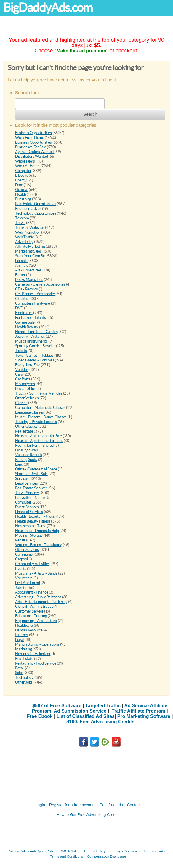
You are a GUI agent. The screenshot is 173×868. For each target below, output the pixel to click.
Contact (134, 805)
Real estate (24, 431)
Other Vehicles (27, 398)
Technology (24, 677)
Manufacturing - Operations (37, 644)
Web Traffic (24, 237)
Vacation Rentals (29, 455)
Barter (20, 275)
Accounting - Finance (32, 592)
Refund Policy (95, 851)
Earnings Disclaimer (125, 851)
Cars (19, 374)
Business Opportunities (33, 133)
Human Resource (29, 630)
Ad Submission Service (80, 711)
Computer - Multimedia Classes (40, 408)
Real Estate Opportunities (36, 204)
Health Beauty (27, 327)
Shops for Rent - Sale (31, 474)
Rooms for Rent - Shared (34, 445)
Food (19, 185)
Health (21, 194)
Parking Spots (26, 460)
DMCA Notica (70, 851)
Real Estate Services (31, 488)
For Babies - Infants (30, 318)
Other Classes (26, 426)
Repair (20, 540)
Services (22, 479)
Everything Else (28, 365)
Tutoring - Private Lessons (36, 422)
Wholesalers (25, 161)
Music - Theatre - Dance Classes (41, 417)
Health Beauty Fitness (33, 521)
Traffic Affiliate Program (138, 711)
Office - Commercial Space (36, 469)
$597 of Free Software (57, 706)
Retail (20, 668)
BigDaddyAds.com (48, 8)
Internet (22, 635)
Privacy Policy (18, 851)
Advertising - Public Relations (38, 597)
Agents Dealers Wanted (35, 152)
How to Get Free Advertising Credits (88, 815)
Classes (21, 403)
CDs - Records (27, 289)
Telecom (22, 218)
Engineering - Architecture (36, 621)
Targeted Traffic (103, 706)
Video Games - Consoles (35, 360)
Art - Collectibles (28, 270)
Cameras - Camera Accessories (40, 284)
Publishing (23, 199)
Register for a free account (72, 805)
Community (25, 554)
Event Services (27, 507)
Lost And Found (28, 583)
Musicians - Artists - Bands (36, 573)
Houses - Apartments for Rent (39, 441)
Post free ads (111, 805)
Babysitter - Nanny (30, 498)
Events (21, 569)
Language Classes (29, 412)
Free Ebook (40, 716)
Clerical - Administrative (34, 606)
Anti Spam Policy (43, 851)
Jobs (19, 587)
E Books (21, 175)
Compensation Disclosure (107, 856)
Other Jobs (24, 682)
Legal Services (27, 483)
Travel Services (27, 493)
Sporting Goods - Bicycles (35, 346)
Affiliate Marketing (30, 246)
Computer (23, 171)
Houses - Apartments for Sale (39, 436)
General (21, 190)
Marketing (24, 649)
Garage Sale (25, 322)
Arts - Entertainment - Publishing (41, 602)
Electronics (24, 313)
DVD (19, 308)
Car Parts (23, 379)
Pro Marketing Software (144, 716)
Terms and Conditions (66, 856)
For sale (21, 261)
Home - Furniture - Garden (36, 332)
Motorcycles (25, 384)
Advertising (24, 242)
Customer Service (29, 611)
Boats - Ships (25, 389)
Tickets (21, 351)
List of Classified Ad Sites (86, 716)
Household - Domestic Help (37, 531)
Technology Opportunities (36, 213)
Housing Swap (26, 450)
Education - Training (31, 616)
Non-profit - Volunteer (33, 654)
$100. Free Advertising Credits (100, 722)
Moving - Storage (29, 535)
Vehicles (22, 370)
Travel (20, 223)
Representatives (28, 209)
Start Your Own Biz (30, 256)
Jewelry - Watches (30, 336)
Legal (19, 640)
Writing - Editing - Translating (39, 545)
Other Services (27, 550)
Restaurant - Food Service (36, 663)
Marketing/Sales (28, 251)
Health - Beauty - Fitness (35, 516)
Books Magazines (29, 280)
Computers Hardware (33, 303)
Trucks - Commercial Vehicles (39, 393)
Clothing (22, 299)
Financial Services (29, 512)
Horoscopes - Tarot (31, 526)
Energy (21, 180)
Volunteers (24, 578)
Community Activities (32, 564)
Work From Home (30, 138)
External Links (154, 851)
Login (40, 805)
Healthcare (24, 625)
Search (90, 114)
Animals (21, 265)
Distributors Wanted (32, 156)
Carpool (21, 559)
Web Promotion (28, 232)
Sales (19, 673)
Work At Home (27, 166)
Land (19, 464)
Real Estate (24, 659)
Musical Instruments (31, 341)
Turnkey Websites (30, 228)
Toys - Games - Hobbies (34, 355)
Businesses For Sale (31, 147)
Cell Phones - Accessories (35, 294)
